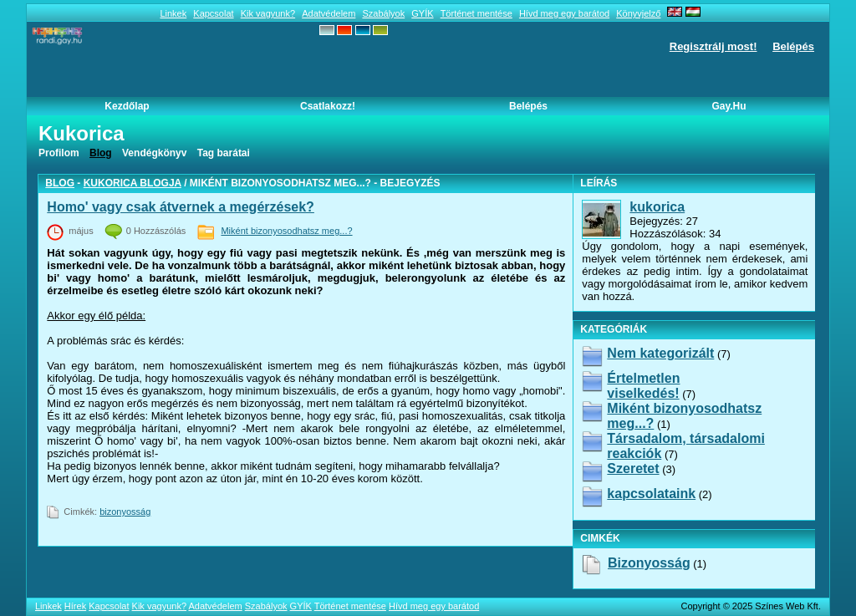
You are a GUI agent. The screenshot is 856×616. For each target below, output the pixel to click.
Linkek (173, 13)
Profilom (59, 153)
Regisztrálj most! (713, 46)
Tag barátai (224, 153)
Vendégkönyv (154, 153)
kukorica (657, 207)
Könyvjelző (638, 13)
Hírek (75, 606)
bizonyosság (125, 512)
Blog (60, 183)
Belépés (793, 46)
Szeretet (633, 468)
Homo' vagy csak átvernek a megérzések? (181, 207)
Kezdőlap (127, 106)
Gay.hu (729, 106)
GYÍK (422, 13)
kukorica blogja (132, 183)
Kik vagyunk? (268, 13)
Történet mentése (476, 13)
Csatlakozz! (328, 106)
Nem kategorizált (660, 353)
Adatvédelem (329, 13)
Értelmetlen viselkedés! (643, 386)
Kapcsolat (213, 13)
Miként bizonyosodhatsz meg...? (286, 231)
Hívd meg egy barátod (564, 13)
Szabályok (383, 13)
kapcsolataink (651, 494)
